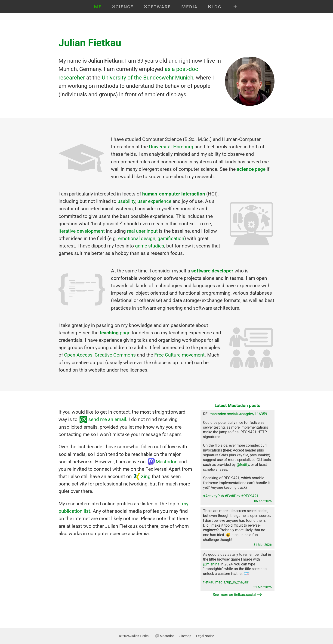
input (152, 231)
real (131, 231)
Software (157, 6)
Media (189, 6)
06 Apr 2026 (263, 501)
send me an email (107, 419)
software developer (212, 271)
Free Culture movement (179, 355)
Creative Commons (115, 355)
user (141, 231)
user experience (154, 201)
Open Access (78, 355)
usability (126, 201)
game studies (150, 246)
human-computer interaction (174, 194)
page (251, 169)
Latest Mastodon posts (237, 406)
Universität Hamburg (171, 147)
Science (123, 6)
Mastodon (167, 462)
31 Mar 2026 (263, 545)
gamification (171, 238)
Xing (146, 476)
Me (98, 6)
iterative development (82, 231)
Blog (215, 6)
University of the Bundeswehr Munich (148, 78)
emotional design (137, 238)
